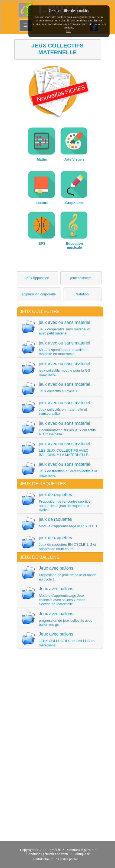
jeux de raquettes (60, 502)
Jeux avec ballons (60, 573)
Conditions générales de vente (47, 854)
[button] (38, 278)
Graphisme (74, 203)
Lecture (42, 203)
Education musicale (75, 245)
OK (68, 31)
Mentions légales (78, 850)
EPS (42, 243)
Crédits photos (69, 859)
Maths (42, 159)
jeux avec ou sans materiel (60, 328)
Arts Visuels (75, 159)
